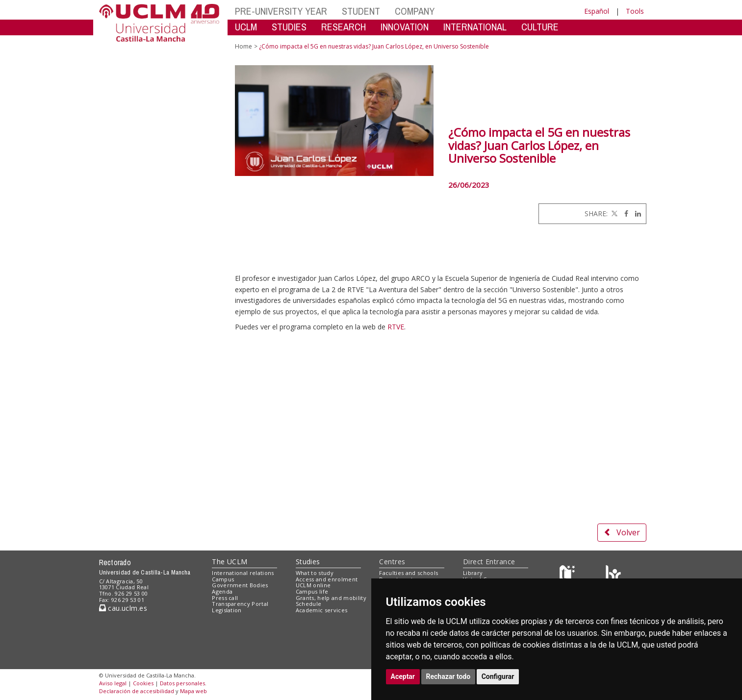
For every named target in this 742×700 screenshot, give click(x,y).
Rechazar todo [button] (448, 676)
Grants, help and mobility (331, 598)
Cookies (143, 683)
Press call (225, 598)
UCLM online (313, 585)
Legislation (227, 610)
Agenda (222, 591)
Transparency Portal (240, 604)
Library (473, 573)
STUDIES (289, 27)
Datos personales (182, 683)
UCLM (246, 27)
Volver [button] (622, 532)
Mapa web (193, 691)
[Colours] (613, 575)
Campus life (312, 591)
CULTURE (540, 27)
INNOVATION (405, 27)
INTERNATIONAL (475, 27)
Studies (308, 562)
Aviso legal (113, 683)
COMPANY (415, 11)
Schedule (309, 604)
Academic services (322, 610)
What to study (315, 573)
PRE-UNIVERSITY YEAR (281, 11)
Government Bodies (240, 585)
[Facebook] (624, 213)
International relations (243, 573)
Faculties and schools (409, 573)
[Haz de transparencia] (569, 575)
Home (243, 46)
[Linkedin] (636, 213)
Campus (223, 579)
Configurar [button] (498, 676)
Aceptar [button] (403, 676)
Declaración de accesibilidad (137, 691)
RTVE (396, 327)
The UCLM (230, 562)
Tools (635, 11)
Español (597, 11)
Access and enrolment (327, 579)
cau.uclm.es (123, 608)
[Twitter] (614, 213)
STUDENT (361, 11)
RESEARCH (344, 27)
